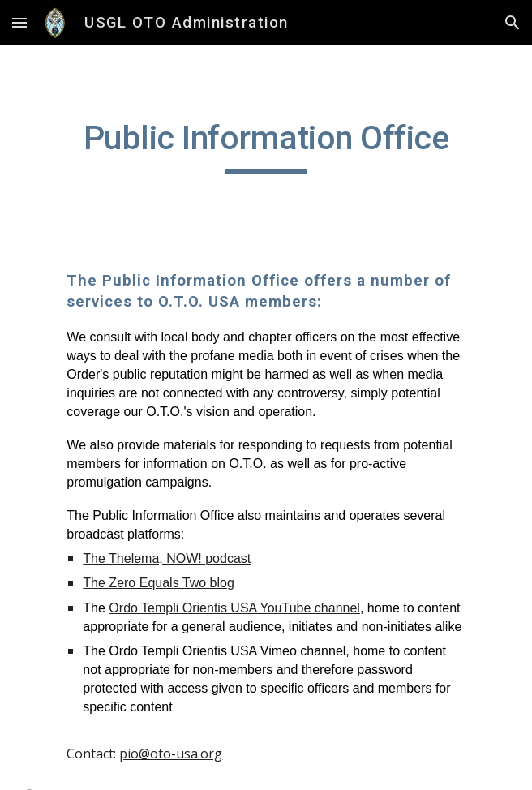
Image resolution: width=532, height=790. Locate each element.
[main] (266, 145)
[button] (19, 22)
